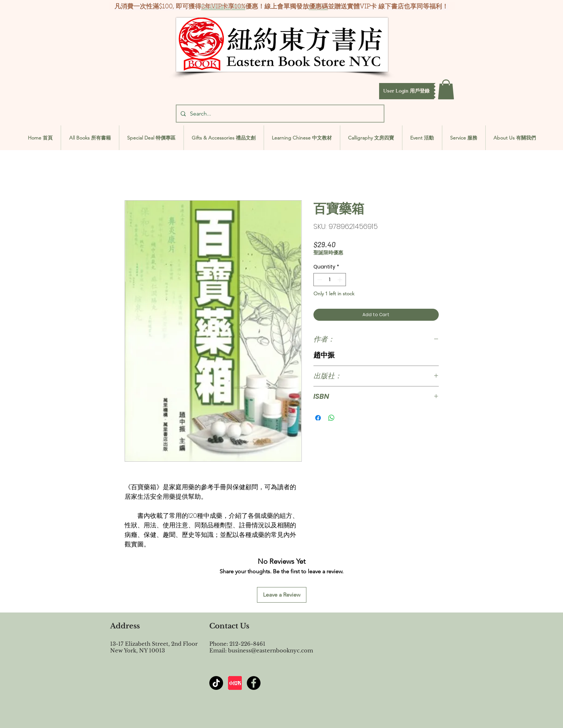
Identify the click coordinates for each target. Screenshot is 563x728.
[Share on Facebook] (318, 418)
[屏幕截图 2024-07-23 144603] (235, 683)
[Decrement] (319, 280)
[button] (406, 91)
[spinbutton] (330, 280)
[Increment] (340, 280)
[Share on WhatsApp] (331, 418)
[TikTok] (216, 683)
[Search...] (279, 114)
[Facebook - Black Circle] (254, 683)
